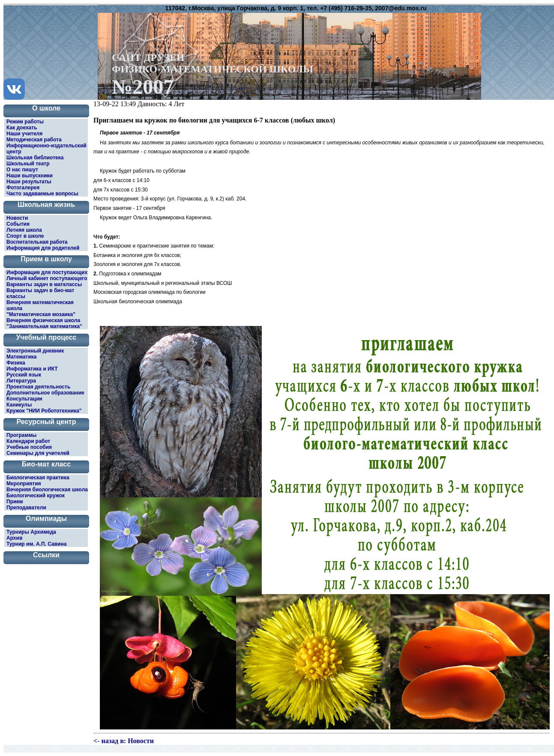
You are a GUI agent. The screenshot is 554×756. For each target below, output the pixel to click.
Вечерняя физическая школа (43, 320)
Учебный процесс (46, 337)
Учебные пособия (29, 447)
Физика (16, 363)
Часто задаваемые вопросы (42, 194)
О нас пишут (22, 170)
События (18, 224)
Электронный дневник (35, 351)
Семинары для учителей (38, 453)
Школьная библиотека (35, 158)
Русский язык (24, 375)
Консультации (24, 399)
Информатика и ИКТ (32, 369)
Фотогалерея (23, 188)
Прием (15, 502)
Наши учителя (24, 134)
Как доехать (22, 128)
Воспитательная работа (37, 242)
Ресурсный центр (46, 422)
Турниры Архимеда (31, 532)
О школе (46, 108)
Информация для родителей (43, 248)
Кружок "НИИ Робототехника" (44, 411)
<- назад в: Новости (124, 741)
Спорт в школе (25, 236)
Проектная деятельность (38, 387)
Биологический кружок (36, 496)
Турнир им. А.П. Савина (36, 544)
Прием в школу (46, 259)
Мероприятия (24, 484)
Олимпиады (46, 518)
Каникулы (19, 405)
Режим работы (25, 122)
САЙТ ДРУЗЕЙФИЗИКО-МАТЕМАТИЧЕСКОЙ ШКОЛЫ (213, 74)
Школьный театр (28, 164)
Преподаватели (26, 508)
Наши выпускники (30, 176)
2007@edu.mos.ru (401, 8)
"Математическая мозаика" (41, 314)
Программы (21, 435)
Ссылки (46, 555)
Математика (22, 357)
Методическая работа (34, 140)
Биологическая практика (38, 478)
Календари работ (28, 441)
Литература (21, 381)
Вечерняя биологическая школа (47, 490)
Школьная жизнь (46, 205)
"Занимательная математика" (44, 326)
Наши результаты (29, 182)
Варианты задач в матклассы (44, 284)
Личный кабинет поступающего (47, 278)
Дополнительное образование (45, 393)
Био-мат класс (46, 464)
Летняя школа (24, 230)
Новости (17, 218)
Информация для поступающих (47, 272)
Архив (14, 538)
